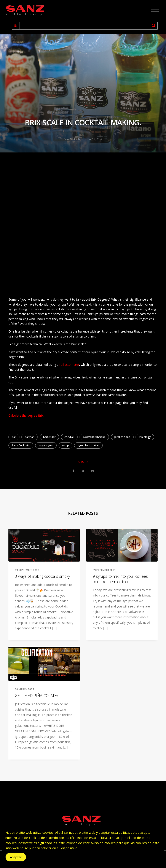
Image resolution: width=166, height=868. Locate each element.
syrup (65, 445)
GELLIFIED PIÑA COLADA (37, 695)
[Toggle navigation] (155, 9)
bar (14, 437)
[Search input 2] (85, 26)
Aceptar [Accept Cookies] (16, 857)
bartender (49, 437)
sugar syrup (46, 445)
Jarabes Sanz (122, 437)
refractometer (69, 365)
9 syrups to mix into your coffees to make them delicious (120, 579)
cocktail (69, 437)
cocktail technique (94, 437)
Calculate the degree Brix (26, 415)
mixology (145, 437)
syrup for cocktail (88, 445)
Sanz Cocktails (21, 445)
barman (30, 437)
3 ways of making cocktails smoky (42, 576)
